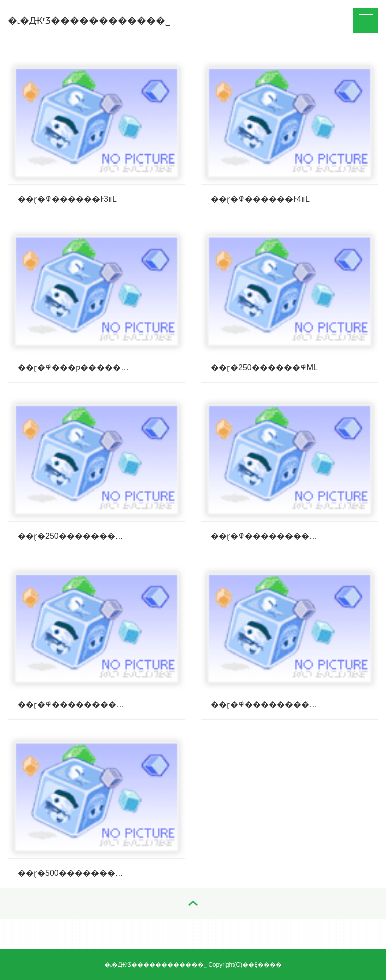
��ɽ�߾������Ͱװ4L (260, 199)
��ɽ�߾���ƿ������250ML (73, 367)
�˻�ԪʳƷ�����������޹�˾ (89, 20)
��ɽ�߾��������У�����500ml (73, 705)
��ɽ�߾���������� (266, 536)
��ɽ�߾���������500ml (73, 873)
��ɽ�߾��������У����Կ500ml (266, 705)
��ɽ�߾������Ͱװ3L (67, 199)
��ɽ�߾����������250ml (73, 536)
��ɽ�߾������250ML (264, 367)
